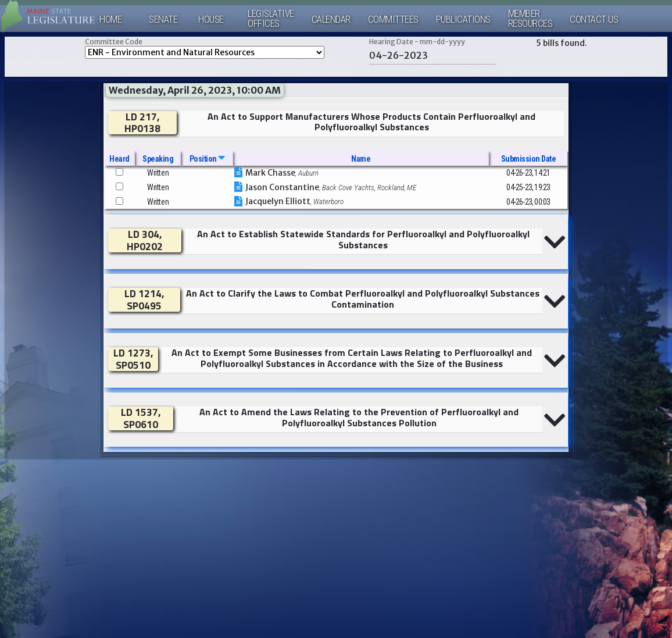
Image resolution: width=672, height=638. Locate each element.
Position (207, 159)
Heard (119, 159)
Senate (163, 19)
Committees (393, 19)
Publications (463, 19)
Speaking (158, 159)
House (211, 19)
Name (361, 159)
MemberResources (530, 19)
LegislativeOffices (271, 19)
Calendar (331, 19)
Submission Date (529, 159)
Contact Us (594, 19)
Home (110, 19)
